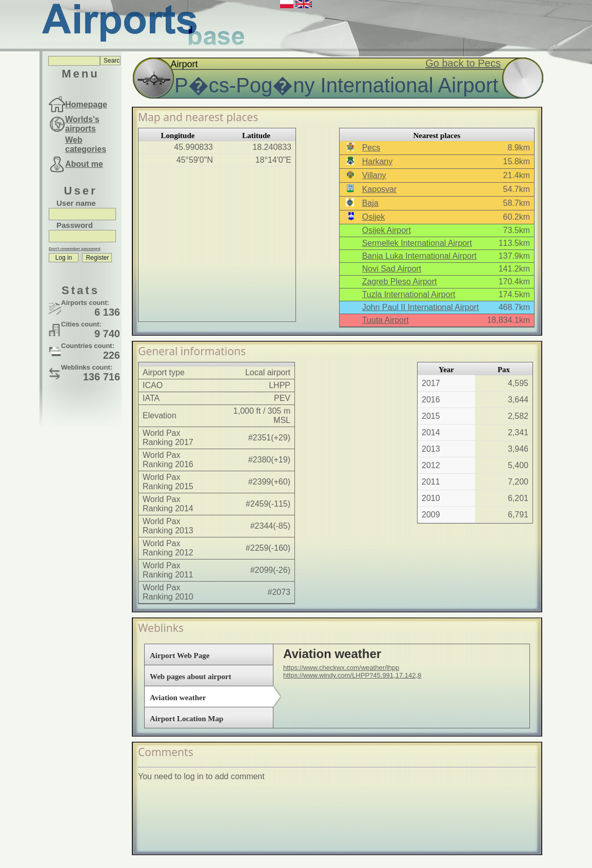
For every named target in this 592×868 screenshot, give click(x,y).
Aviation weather (178, 698)
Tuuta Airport (386, 320)
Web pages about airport (191, 677)
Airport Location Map (186, 719)
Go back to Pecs (463, 63)
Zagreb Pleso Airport (400, 282)
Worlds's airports (82, 124)
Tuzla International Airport (409, 294)
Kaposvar (380, 189)
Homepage (86, 104)
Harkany (378, 161)
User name (76, 203)
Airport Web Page (180, 655)
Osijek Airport (387, 230)
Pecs (371, 148)
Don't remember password (75, 249)
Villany (374, 175)
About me (84, 164)
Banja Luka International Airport (419, 256)
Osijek (373, 217)
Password (75, 225)
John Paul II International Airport (421, 307)
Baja (370, 203)
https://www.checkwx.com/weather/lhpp (341, 668)
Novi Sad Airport (392, 269)
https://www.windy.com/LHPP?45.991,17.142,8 (352, 675)
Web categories (86, 144)
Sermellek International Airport (417, 243)
